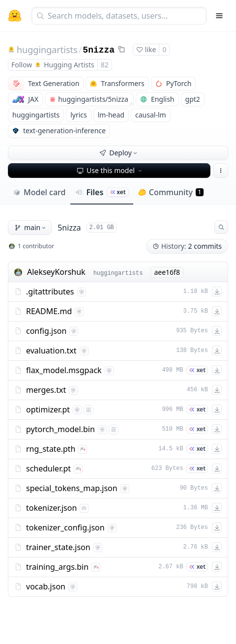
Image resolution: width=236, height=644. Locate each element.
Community (171, 192)
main (31, 227)
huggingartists (47, 50)
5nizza (99, 50)
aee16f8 (167, 272)
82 (105, 65)
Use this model (110, 170)
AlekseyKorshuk (56, 272)
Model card (39, 192)
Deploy (119, 153)
